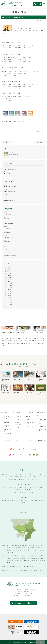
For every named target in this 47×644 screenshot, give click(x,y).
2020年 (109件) (8, 277)
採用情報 (40, 440)
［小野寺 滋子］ (40, 131)
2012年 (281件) (8, 294)
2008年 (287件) (8, 302)
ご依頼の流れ (42, 426)
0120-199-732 (19, 603)
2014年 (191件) (8, 290)
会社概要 (18, 419)
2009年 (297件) (8, 300)
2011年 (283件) (8, 296)
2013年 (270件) (8, 292)
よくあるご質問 (42, 430)
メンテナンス (31, 426)
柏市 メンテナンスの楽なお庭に (13, 17)
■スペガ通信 (7, 173)
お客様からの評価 (31, 423)
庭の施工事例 (7, 434)
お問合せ (33, 603)
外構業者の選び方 (42, 420)
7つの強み (30, 417)
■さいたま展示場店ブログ (10, 169)
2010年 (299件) (8, 298)
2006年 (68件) (8, 306)
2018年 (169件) (8, 282)
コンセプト (18, 417)
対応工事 (41, 424)
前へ (7, 142)
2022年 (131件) (8, 273)
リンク (18, 440)
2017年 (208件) (8, 284)
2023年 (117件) (8, 271)
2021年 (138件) (8, 275)
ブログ (17, 428)
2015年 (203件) (8, 288)
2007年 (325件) (8, 304)
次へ (40, 142)
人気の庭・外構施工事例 (7, 422)
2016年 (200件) (8, 286)
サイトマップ (8, 440)
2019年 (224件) (8, 279)
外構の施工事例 (7, 430)
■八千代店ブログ (8, 167)
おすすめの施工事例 (7, 426)
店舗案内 (18, 422)
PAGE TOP (41, 642)
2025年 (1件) (7, 267)
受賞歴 (29, 419)
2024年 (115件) (8, 269)
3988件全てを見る (7, 417)
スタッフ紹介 (19, 425)
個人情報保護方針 (29, 440)
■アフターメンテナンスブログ (11, 171)
